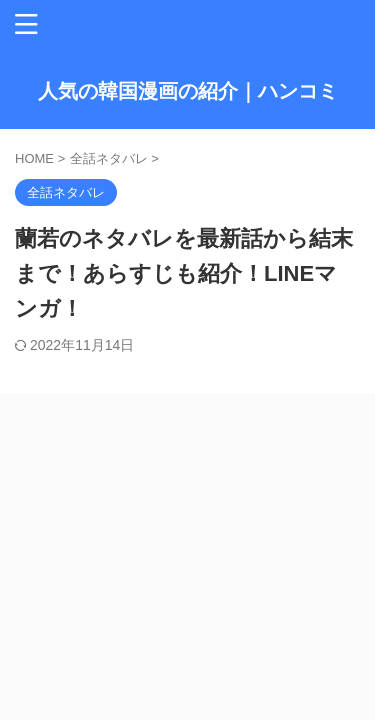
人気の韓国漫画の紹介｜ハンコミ (188, 91)
